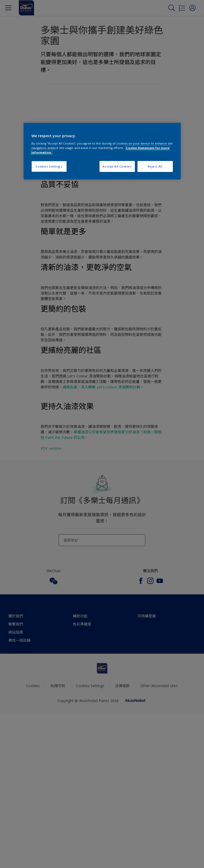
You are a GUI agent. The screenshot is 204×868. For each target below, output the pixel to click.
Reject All (155, 166)
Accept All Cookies (117, 166)
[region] (102, 151)
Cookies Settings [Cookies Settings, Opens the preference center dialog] (49, 166)
